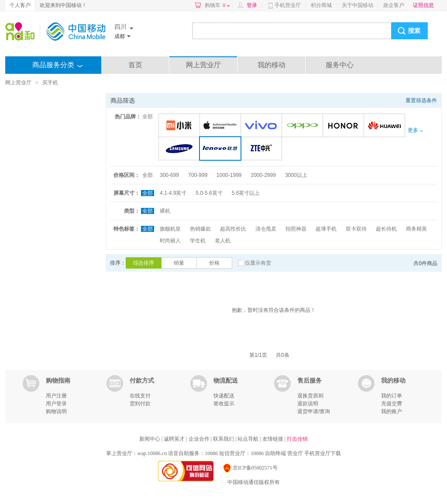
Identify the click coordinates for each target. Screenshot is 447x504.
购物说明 (56, 411)
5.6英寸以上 (246, 193)
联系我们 (224, 439)
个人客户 (20, 5)
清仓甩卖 (266, 229)
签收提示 (224, 404)
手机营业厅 (288, 5)
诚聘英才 (175, 439)
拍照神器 (296, 229)
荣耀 (345, 126)
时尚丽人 (170, 241)
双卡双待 (356, 229)
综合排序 (144, 263)
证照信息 (423, 5)
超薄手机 (326, 229)
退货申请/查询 (314, 411)
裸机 (165, 211)
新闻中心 (150, 439)
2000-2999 (263, 175)
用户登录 (56, 404)
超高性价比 (233, 229)
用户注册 (56, 396)
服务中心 (340, 65)
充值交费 (392, 404)
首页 (135, 65)
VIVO (263, 126)
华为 (386, 126)
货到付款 (140, 404)
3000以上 (296, 175)
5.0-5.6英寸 (209, 193)
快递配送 (224, 396)
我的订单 (392, 396)
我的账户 (392, 411)
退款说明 (308, 404)
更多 (415, 130)
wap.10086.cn (152, 453)
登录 (252, 5)
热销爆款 (200, 229)
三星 (181, 149)
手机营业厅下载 (323, 453)
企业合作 (200, 439)
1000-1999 (229, 175)
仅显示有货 (258, 263)
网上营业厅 (203, 65)
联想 (222, 149)
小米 (181, 126)
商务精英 (416, 229)
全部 (148, 117)
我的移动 (272, 65)
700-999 (198, 175)
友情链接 (273, 439)
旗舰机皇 (170, 229)
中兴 (263, 149)
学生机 (198, 241)
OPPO (304, 126)
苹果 (222, 126)
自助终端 (275, 453)
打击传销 (297, 439)
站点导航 (249, 439)
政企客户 (394, 5)
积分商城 (321, 5)
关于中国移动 (358, 5)
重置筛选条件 (421, 100)
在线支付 (140, 396)
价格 (214, 263)
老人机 (223, 241)
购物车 (217, 5)
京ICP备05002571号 (250, 468)
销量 (179, 263)
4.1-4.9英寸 (173, 193)
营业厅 (295, 453)
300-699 (169, 175)
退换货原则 (310, 396)
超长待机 (386, 229)
